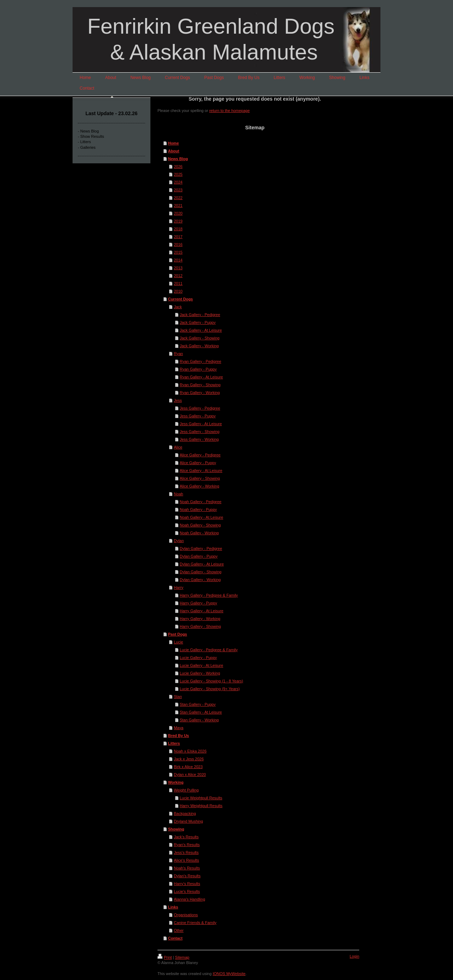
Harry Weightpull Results (201, 806)
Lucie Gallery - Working (200, 673)
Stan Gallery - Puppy (198, 704)
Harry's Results (187, 884)
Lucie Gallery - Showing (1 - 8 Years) (211, 681)
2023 (178, 190)
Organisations (186, 915)
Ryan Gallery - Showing (200, 385)
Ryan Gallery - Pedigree (200, 361)
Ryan (178, 354)
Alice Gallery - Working (200, 486)
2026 (178, 167)
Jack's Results (186, 837)
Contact (175, 938)
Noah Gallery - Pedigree (201, 502)
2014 (178, 260)
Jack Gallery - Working (199, 346)
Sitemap (182, 957)
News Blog (178, 159)
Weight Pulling (186, 790)
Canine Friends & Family (195, 923)
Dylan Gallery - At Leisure (202, 564)
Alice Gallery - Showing (200, 478)
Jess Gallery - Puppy (198, 416)
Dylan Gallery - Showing (201, 572)
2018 (178, 229)
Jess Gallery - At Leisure (201, 424)
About (174, 151)
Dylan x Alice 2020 (190, 775)
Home (174, 143)
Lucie (178, 642)
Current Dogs (180, 299)
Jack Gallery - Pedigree (200, 315)
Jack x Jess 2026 (189, 759)
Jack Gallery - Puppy (198, 322)
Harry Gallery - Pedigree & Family (209, 595)
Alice (178, 447)
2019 (178, 221)
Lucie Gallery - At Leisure (202, 665)
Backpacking (185, 813)
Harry (179, 587)
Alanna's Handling (189, 899)
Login (354, 956)
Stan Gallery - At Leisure (201, 712)
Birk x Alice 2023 (188, 767)
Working (176, 782)
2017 (178, 237)
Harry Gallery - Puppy (199, 603)
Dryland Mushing (188, 821)
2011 (178, 283)
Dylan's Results (187, 876)
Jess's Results (186, 852)
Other (179, 930)
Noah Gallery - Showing (200, 525)
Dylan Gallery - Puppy (199, 556)
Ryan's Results (187, 845)
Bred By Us (179, 736)
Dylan (179, 541)
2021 (178, 205)
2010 (178, 291)
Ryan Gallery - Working (200, 393)
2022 (178, 198)
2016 (178, 244)
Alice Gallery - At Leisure (201, 471)
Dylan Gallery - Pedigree (201, 548)
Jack (178, 307)
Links (173, 907)
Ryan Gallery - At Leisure (201, 377)
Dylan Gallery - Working (200, 580)
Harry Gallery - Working (200, 619)
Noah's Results (187, 868)
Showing (176, 829)
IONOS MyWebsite (229, 974)
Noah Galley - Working (199, 533)
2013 (178, 268)
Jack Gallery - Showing (200, 338)
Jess (178, 400)
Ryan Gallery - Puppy (198, 369)
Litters (174, 743)
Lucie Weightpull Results (201, 798)
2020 (178, 213)
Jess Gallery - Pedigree (200, 408)
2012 (178, 276)
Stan (178, 697)
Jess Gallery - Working (199, 439)
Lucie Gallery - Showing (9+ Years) (210, 689)
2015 (178, 252)
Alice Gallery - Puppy (198, 463)
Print (165, 957)
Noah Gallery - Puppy (198, 509)
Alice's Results (186, 860)
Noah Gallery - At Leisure (202, 517)
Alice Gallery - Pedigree (200, 455)
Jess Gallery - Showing (200, 432)
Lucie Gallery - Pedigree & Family (209, 650)
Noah (178, 494)
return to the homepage (229, 111)
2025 (178, 174)
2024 (178, 182)
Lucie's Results (187, 891)
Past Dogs (178, 634)
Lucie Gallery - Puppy (198, 658)
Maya (179, 728)
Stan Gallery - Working (199, 720)
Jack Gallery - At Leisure (201, 330)
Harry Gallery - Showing (200, 626)
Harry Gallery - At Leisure (202, 611)
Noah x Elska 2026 (190, 751)
